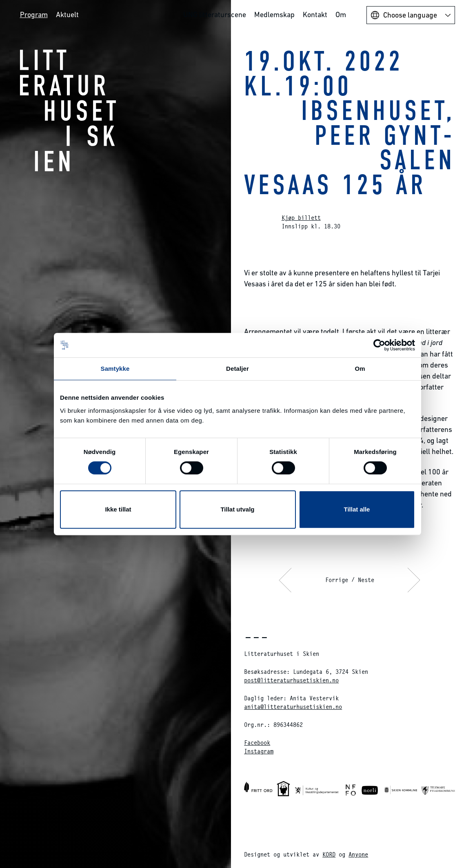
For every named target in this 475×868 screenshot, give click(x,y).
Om (341, 14)
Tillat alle (357, 509)
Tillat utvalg (237, 509)
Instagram (259, 751)
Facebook (257, 743)
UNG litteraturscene (215, 14)
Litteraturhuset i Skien (68, 110)
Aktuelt (67, 14)
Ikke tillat (118, 509)
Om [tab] (360, 369)
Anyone (358, 854)
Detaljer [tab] (237, 369)
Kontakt (315, 14)
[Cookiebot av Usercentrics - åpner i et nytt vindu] (379, 345)
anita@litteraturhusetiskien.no (293, 707)
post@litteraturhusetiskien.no (291, 680)
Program (34, 14)
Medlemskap (274, 14)
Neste (366, 580)
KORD (329, 854)
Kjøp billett (301, 218)
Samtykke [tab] (115, 369)
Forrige (337, 580)
